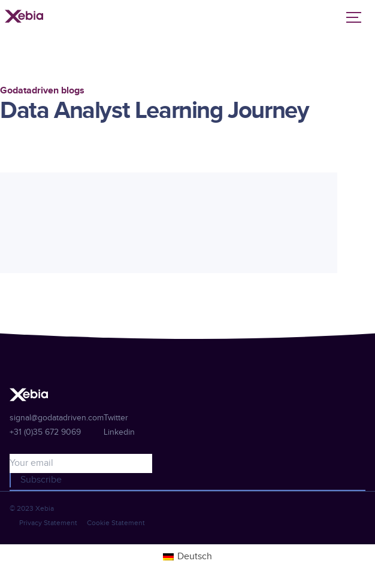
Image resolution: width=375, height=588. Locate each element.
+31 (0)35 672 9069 (45, 432)
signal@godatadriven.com (57, 418)
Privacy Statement (48, 523)
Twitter (116, 418)
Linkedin (119, 432)
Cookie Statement (116, 523)
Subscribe (41, 480)
